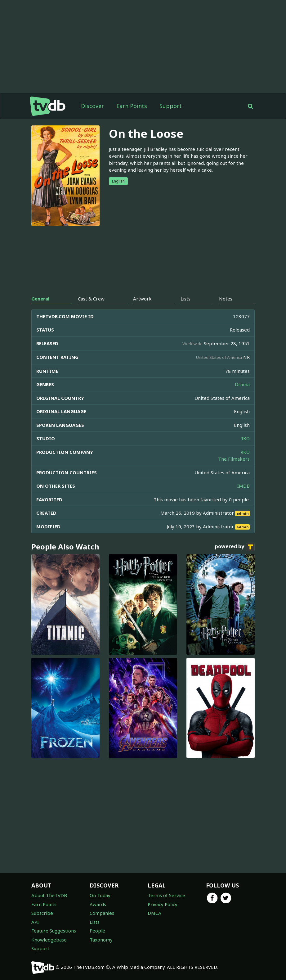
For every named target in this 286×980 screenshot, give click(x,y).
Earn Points (132, 106)
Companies (102, 913)
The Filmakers (234, 459)
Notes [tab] (226, 299)
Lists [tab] (185, 299)
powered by (235, 547)
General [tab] (40, 299)
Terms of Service (166, 895)
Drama (242, 384)
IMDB (244, 486)
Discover (92, 106)
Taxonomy (101, 940)
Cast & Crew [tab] (91, 299)
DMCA (154, 913)
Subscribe (42, 913)
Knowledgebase (49, 940)
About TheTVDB (49, 895)
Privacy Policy (163, 904)
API (35, 922)
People (97, 931)
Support (171, 106)
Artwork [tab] (142, 299)
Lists (95, 922)
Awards (98, 904)
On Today (100, 895)
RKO (245, 438)
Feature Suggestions (54, 931)
